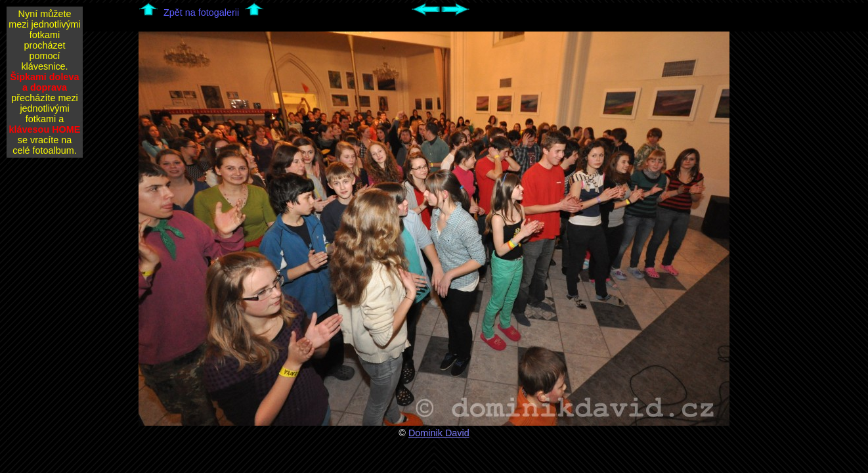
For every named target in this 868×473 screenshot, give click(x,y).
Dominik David (439, 433)
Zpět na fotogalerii (201, 12)
